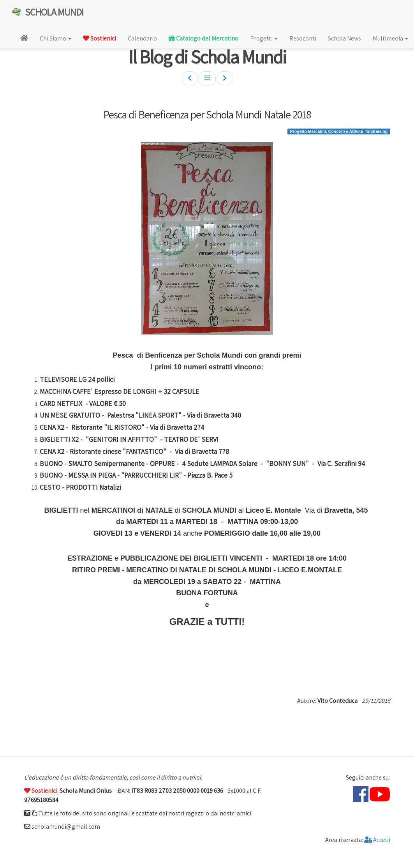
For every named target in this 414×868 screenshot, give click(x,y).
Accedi (377, 840)
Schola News (344, 38)
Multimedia (390, 38)
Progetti (264, 38)
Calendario (142, 38)
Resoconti (303, 38)
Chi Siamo (55, 38)
